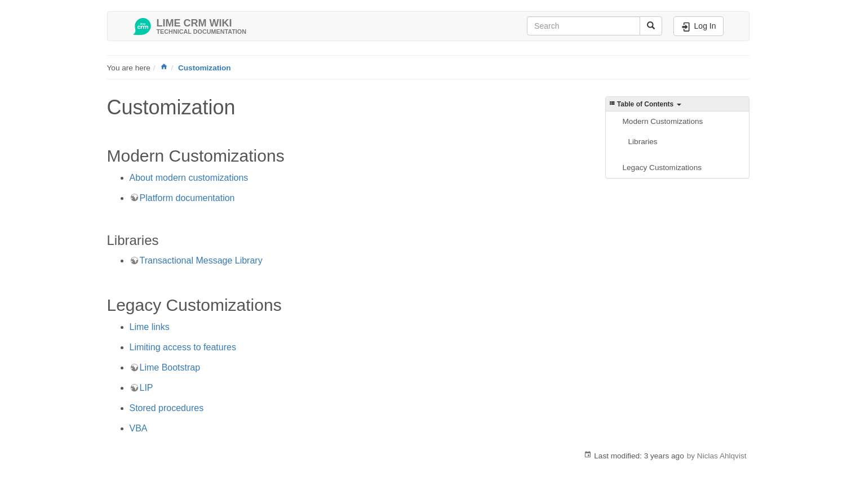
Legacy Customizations (662, 168)
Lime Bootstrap (170, 367)
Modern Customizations (663, 121)
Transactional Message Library (201, 260)
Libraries (643, 142)
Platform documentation (187, 198)
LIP (147, 388)
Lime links (150, 327)
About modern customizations (189, 178)
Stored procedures (167, 408)
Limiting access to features (183, 347)
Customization (205, 68)
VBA (139, 428)
